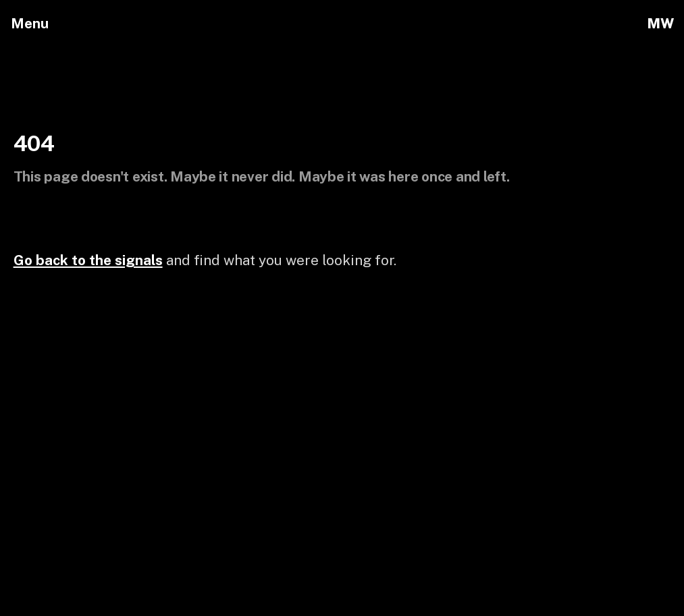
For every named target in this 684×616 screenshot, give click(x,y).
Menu (30, 23)
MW (660, 23)
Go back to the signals (88, 260)
